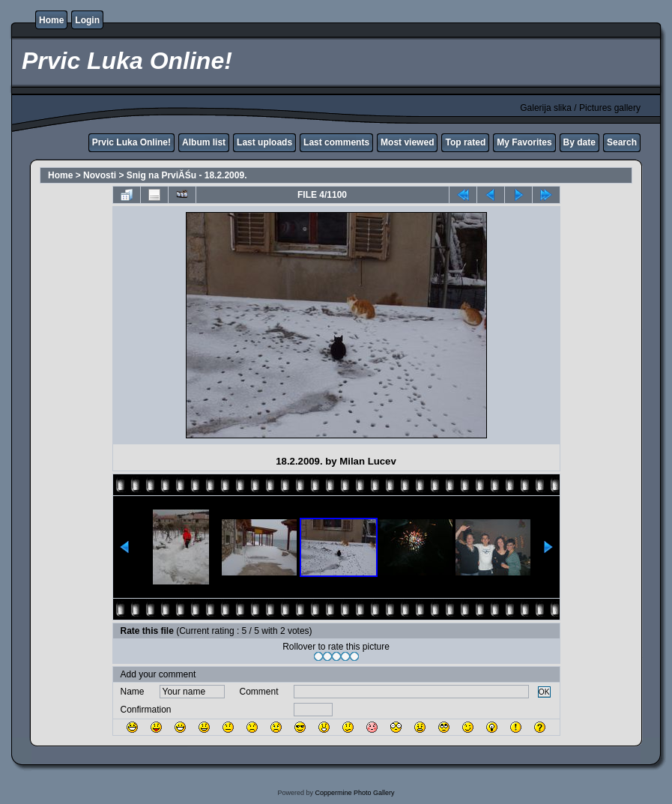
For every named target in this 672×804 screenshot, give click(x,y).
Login (87, 20)
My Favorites (524, 142)
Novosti (100, 175)
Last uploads (264, 142)
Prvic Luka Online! (131, 142)
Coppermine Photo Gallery (354, 793)
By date (579, 142)
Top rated (465, 142)
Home (51, 20)
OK (544, 692)
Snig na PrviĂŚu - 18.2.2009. (187, 175)
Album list (204, 142)
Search (622, 142)
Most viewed (407, 142)
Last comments (336, 142)
